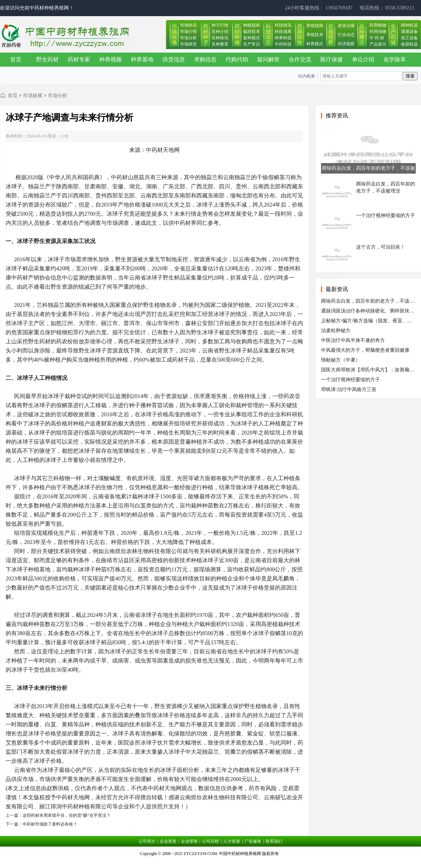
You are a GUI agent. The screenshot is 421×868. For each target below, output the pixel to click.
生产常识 (252, 44)
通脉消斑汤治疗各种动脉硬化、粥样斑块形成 (370, 311)
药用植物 (378, 25)
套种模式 (252, 38)
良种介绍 (220, 32)
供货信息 (174, 59)
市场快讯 (188, 25)
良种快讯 (220, 38)
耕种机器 (409, 25)
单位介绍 (363, 59)
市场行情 (188, 32)
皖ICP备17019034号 (211, 862)
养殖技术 (315, 35)
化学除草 (395, 59)
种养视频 (111, 59)
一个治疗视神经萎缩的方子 (350, 380)
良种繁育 (220, 44)
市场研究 (188, 44)
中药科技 (283, 44)
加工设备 (409, 38)
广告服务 (253, 841)
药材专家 (79, 59)
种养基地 (142, 59)
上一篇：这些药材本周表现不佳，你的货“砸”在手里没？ (58, 815)
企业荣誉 (189, 841)
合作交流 (300, 59)
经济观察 (346, 44)
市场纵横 (33, 96)
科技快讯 (283, 25)
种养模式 (315, 44)
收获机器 (409, 44)
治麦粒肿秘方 (336, 331)
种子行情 (220, 25)
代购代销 (237, 59)
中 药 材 (377, 38)
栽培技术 (252, 32)
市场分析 (188, 38)
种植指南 (252, 25)
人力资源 (232, 841)
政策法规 (346, 26)
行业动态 (346, 35)
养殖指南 (315, 26)
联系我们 (274, 841)
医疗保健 (332, 59)
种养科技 (283, 38)
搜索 (410, 76)
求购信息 (205, 59)
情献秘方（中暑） (341, 360)
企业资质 (168, 841)
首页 (16, 59)
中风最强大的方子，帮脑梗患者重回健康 (365, 350)
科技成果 (283, 32)
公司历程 (210, 841)
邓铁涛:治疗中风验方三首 (349, 389)
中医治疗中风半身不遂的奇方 (353, 340)
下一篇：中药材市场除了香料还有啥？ (41, 824)
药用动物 (378, 32)
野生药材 (47, 59)
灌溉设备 (409, 32)
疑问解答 (268, 59)
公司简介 (147, 841)
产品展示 (378, 44)
